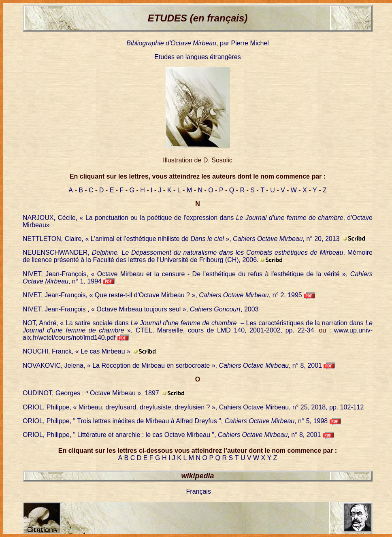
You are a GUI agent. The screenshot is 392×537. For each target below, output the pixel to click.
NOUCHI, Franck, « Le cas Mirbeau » (77, 351)
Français (199, 491)
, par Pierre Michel (198, 43)
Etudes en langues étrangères (197, 57)
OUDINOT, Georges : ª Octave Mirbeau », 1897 (91, 393)
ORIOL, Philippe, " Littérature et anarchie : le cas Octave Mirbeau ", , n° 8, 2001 (172, 435)
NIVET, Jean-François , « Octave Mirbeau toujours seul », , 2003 (141, 309)
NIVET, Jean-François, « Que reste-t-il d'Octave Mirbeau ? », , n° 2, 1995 (163, 295)
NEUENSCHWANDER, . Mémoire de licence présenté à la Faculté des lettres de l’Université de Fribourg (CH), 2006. (198, 256)
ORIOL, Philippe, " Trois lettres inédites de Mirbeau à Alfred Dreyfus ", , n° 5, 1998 (175, 421)
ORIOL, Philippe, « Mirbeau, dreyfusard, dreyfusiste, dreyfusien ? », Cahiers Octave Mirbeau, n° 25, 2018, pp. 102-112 (193, 407)
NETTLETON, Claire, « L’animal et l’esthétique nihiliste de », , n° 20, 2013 (181, 239)
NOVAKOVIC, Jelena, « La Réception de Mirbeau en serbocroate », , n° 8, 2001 (173, 365)
